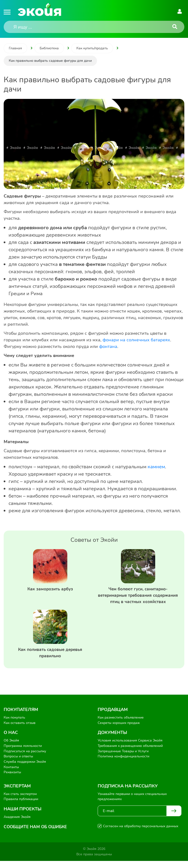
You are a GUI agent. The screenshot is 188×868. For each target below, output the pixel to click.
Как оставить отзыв (20, 730)
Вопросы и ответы (18, 764)
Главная (15, 48)
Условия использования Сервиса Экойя (130, 748)
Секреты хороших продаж (119, 730)
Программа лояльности (23, 753)
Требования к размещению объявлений (130, 753)
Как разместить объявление (121, 725)
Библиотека (49, 48)
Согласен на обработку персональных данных (141, 833)
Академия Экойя (17, 824)
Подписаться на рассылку (25, 758)
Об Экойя (11, 748)
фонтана (108, 346)
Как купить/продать (92, 48)
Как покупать (14, 725)
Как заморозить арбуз (50, 589)
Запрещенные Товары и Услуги (123, 758)
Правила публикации (21, 806)
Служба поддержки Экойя (25, 769)
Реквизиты (12, 779)
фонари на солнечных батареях (136, 340)
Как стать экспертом (20, 801)
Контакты (11, 774)
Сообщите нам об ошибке (37, 834)
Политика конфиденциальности (123, 764)
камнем (156, 467)
